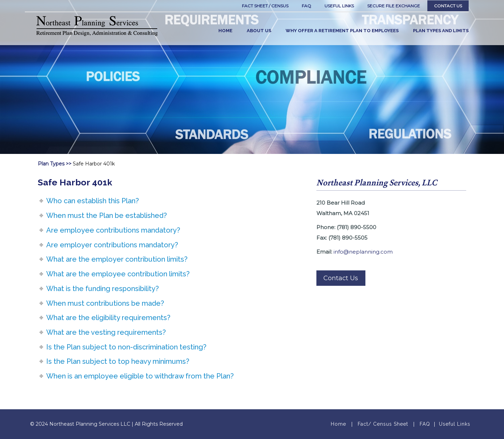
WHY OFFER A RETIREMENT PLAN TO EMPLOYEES (342, 31)
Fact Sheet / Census (265, 6)
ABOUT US (259, 31)
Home (338, 424)
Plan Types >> (55, 164)
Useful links (339, 6)
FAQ (306, 6)
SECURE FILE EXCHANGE (394, 6)
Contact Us (448, 6)
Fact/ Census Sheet (383, 424)
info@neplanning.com (363, 252)
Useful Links (455, 424)
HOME (225, 31)
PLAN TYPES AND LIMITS (441, 31)
